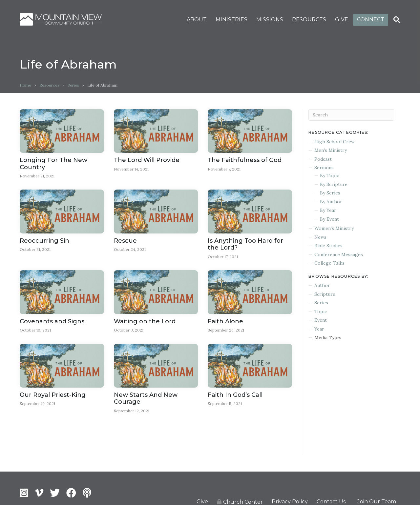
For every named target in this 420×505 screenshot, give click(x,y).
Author (322, 285)
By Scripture (334, 184)
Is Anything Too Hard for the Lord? (245, 245)
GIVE (342, 20)
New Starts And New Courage (146, 399)
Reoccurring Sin (44, 241)
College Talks (329, 263)
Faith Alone (225, 322)
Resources (49, 85)
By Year (328, 210)
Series (73, 85)
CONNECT (371, 20)
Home (25, 85)
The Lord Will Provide (147, 160)
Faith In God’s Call (235, 395)
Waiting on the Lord (145, 322)
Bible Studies (328, 246)
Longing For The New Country (53, 164)
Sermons (324, 168)
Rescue (125, 241)
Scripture (325, 294)
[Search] (397, 20)
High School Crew (335, 142)
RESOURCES (309, 20)
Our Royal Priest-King (53, 395)
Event (321, 320)
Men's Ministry (331, 150)
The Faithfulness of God (245, 160)
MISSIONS (270, 20)
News (320, 237)
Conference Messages (339, 254)
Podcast (323, 159)
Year (319, 329)
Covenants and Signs (52, 322)
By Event (329, 219)
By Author (331, 202)
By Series (330, 193)
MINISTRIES (231, 20)
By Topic (329, 175)
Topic (321, 312)
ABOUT (197, 20)
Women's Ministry (334, 228)
